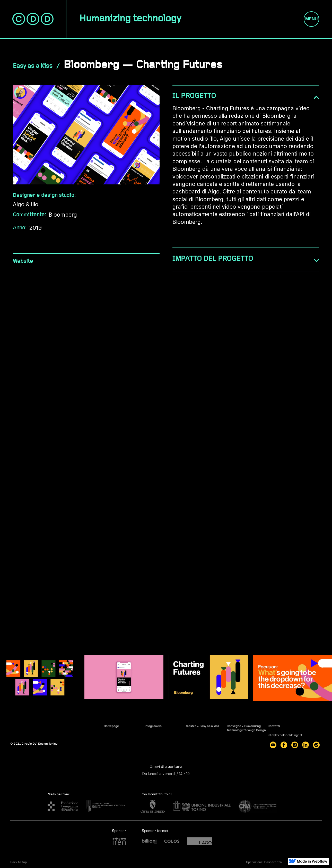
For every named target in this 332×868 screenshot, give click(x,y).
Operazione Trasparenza (264, 862)
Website (23, 261)
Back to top (19, 862)
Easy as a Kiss (33, 66)
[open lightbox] (40, 678)
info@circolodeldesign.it (285, 735)
